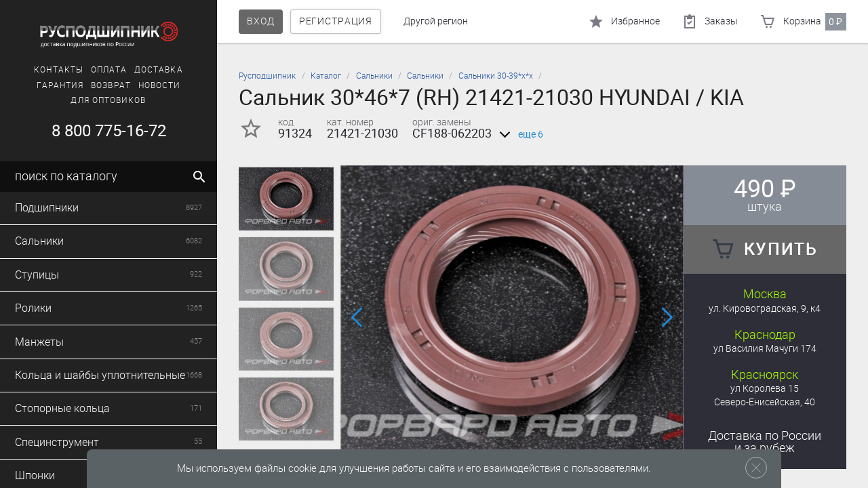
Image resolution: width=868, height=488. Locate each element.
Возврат (111, 85)
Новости (160, 85)
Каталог (326, 76)
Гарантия (60, 85)
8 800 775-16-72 (109, 131)
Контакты (59, 70)
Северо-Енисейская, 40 (765, 402)
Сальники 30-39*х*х (496, 76)
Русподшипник (267, 76)
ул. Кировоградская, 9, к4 (765, 309)
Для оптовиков (108, 100)
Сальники (374, 76)
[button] (358, 317)
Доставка (159, 70)
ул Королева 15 (765, 389)
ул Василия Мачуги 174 (765, 349)
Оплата (109, 70)
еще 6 (519, 135)
